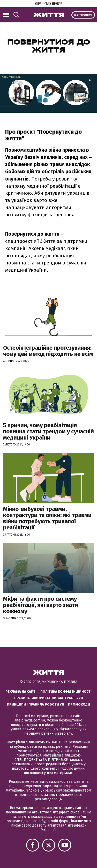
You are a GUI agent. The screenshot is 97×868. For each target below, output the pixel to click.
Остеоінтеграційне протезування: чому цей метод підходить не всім (48, 351)
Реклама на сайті (21, 691)
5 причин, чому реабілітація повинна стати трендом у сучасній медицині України (48, 431)
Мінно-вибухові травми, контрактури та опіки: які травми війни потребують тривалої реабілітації (47, 518)
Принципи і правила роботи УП (36, 704)
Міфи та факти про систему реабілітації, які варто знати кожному (41, 605)
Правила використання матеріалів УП (49, 698)
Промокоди (79, 704)
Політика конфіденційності (66, 691)
